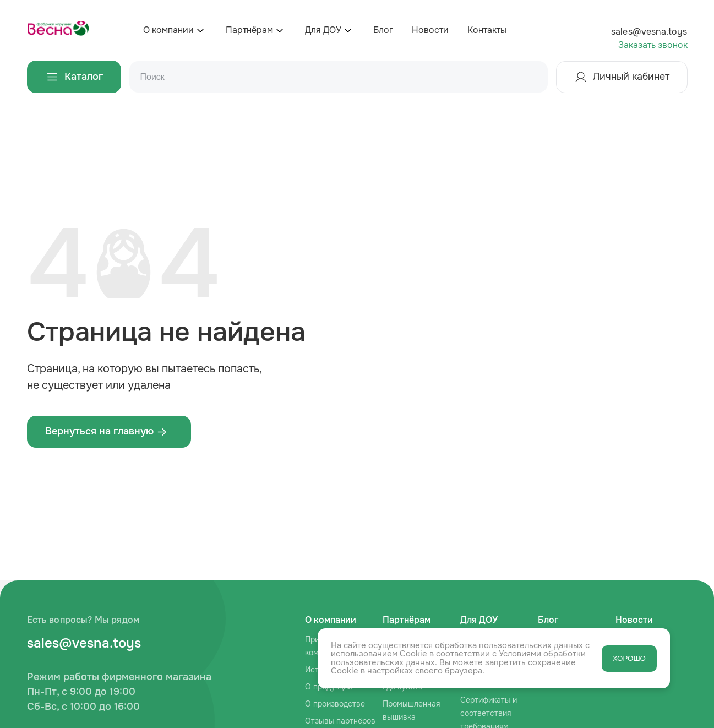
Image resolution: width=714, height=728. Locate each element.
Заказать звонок (653, 45)
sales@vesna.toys (649, 32)
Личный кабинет (622, 77)
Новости (430, 30)
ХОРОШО (629, 658)
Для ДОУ (323, 30)
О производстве (335, 704)
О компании (168, 30)
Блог (383, 30)
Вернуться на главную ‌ (106, 431)
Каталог (74, 77)
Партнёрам (249, 30)
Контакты (487, 30)
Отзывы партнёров (340, 721)
